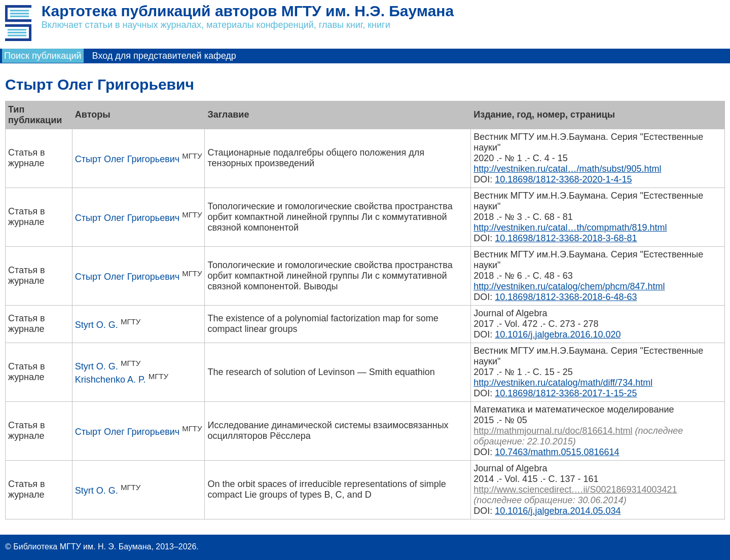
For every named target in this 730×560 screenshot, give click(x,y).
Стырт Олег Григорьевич (127, 159)
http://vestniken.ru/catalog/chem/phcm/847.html (569, 286)
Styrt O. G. (97, 325)
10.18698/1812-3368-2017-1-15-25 (566, 393)
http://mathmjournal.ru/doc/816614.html (553, 431)
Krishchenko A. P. (111, 380)
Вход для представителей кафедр (164, 56)
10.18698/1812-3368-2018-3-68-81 (566, 238)
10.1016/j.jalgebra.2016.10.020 (558, 334)
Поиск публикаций (43, 56)
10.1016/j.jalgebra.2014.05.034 (558, 511)
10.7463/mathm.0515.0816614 (557, 452)
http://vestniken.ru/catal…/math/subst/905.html (567, 169)
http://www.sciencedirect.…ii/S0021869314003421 (575, 490)
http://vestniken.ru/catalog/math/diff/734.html (563, 383)
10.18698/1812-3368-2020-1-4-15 (563, 179)
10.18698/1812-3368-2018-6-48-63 (566, 297)
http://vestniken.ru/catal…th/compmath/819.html (570, 228)
